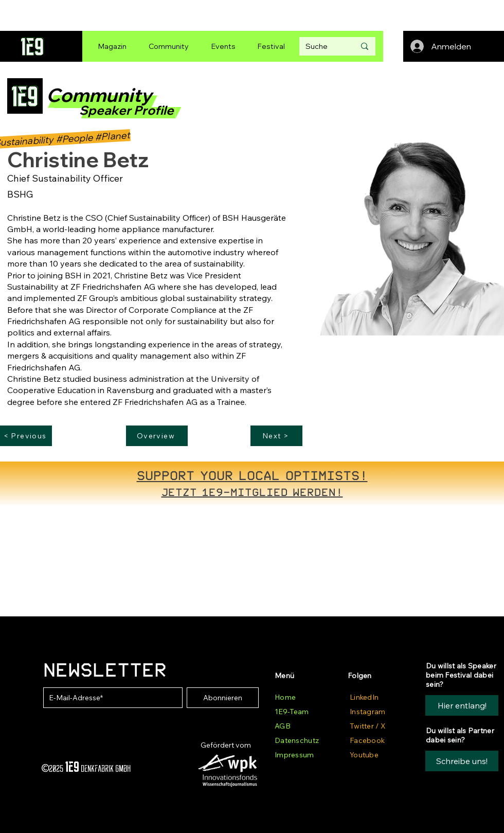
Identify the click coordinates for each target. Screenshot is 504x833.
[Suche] (322, 46)
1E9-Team (292, 712)
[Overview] (157, 436)
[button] (462, 761)
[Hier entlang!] (462, 705)
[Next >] (276, 436)
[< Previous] (26, 436)
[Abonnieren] (223, 698)
